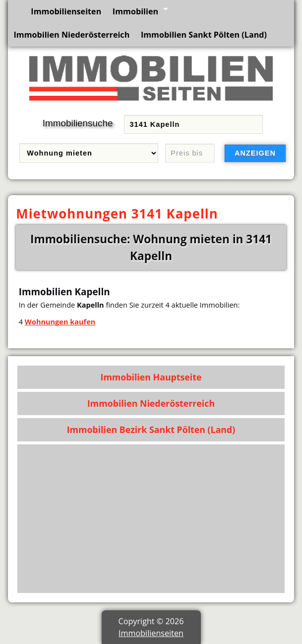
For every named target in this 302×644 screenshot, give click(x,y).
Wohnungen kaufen (60, 322)
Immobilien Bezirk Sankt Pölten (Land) (151, 429)
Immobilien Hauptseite (151, 377)
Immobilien (135, 11)
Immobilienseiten (66, 11)
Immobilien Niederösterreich (71, 35)
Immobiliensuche (78, 123)
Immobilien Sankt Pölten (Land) (204, 35)
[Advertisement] (151, 519)
